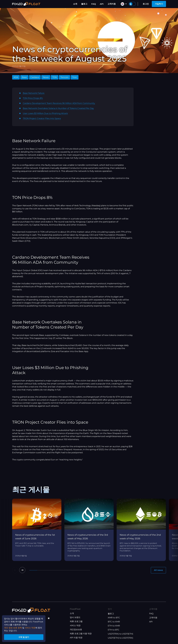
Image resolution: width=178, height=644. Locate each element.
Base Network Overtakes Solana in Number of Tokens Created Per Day (58, 108)
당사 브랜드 (75, 617)
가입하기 (159, 4)
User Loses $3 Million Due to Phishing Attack (45, 113)
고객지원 (112, 4)
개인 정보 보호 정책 (13, 627)
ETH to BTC (114, 630)
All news (158, 570)
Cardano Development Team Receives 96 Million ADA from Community (59, 103)
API (102, 4)
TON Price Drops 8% (33, 98)
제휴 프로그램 (76, 621)
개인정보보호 (76, 630)
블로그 (84, 4)
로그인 (146, 4)
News (46, 77)
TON (55, 77)
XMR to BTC (114, 618)
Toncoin (64, 77)
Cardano (35, 77)
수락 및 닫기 (24, 637)
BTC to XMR (114, 622)
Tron (75, 77)
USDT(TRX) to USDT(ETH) (120, 634)
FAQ (94, 4)
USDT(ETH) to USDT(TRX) (120, 638)
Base (24, 77)
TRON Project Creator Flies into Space (42, 118)
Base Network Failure (34, 93)
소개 (75, 4)
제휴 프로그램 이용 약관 (81, 634)
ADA (16, 77)
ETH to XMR (114, 626)
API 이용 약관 (76, 638)
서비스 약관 (75, 625)
